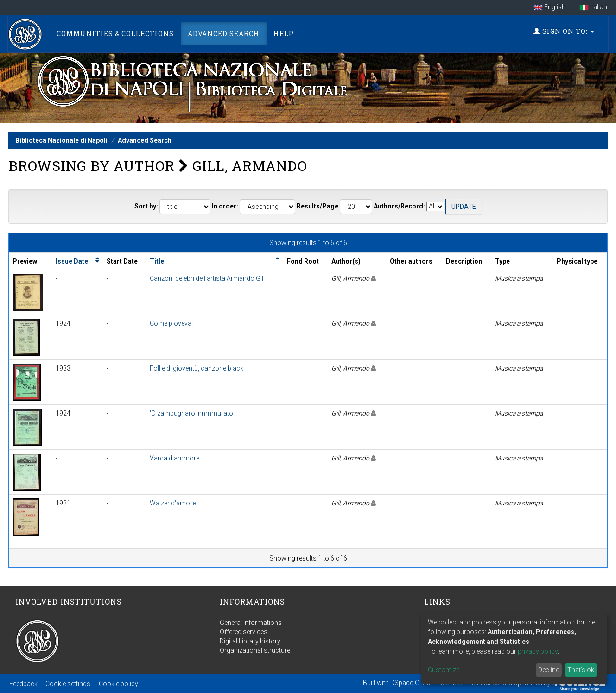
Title (157, 261)
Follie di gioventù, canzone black (197, 368)
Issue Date (72, 261)
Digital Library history (250, 641)
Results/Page (318, 206)
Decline (549, 670)
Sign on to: (564, 31)
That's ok (581, 670)
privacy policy (538, 651)
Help (284, 34)
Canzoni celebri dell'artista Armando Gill (207, 278)
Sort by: (146, 206)
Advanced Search (224, 34)
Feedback (23, 684)
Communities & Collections (115, 34)
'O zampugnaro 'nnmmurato (191, 413)
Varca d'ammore (175, 458)
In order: (225, 206)
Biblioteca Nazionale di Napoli (61, 140)
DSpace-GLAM (411, 683)
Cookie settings (68, 684)
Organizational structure (255, 650)
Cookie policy (118, 684)
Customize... (446, 670)
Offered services (244, 632)
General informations (251, 623)
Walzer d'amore (173, 503)
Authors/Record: (399, 206)
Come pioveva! (171, 323)
